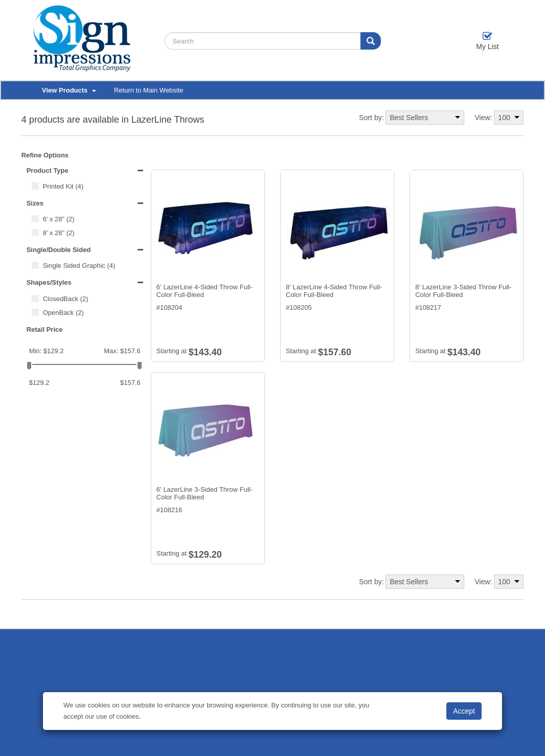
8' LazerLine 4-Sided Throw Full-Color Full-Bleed (334, 291)
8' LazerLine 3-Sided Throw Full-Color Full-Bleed (463, 291)
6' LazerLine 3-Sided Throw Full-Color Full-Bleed (205, 494)
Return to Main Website (149, 90)
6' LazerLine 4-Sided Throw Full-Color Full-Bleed (205, 291)
